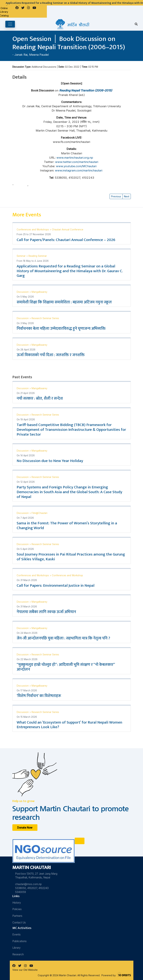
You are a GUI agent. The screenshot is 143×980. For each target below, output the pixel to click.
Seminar (21, 256)
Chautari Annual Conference (68, 230)
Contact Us (19, 923)
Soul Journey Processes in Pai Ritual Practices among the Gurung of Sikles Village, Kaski (71, 557)
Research (18, 954)
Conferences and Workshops (33, 230)
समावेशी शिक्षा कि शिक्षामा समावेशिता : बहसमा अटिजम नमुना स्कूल (64, 302)
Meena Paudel (39, 55)
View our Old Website (25, 970)
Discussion (23, 292)
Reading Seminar (38, 256)
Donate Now (25, 828)
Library (16, 948)
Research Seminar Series (45, 318)
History (17, 903)
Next (127, 196)
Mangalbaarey (39, 292)
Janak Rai (21, 55)
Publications (19, 941)
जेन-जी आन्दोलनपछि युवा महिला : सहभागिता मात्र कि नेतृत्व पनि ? (63, 638)
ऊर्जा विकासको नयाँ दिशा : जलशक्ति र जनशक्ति (51, 355)
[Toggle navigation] (10, 24)
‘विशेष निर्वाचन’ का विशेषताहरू (39, 696)
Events (16, 935)
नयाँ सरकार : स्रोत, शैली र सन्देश (40, 398)
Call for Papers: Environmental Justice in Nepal (56, 585)
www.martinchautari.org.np (75, 158)
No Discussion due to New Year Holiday (50, 461)
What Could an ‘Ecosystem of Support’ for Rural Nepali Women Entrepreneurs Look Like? (69, 725)
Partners (17, 916)
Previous (116, 196)
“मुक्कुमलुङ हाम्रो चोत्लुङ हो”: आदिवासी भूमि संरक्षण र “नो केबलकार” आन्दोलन (66, 667)
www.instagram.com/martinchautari (79, 170)
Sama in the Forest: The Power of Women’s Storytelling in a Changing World (67, 526)
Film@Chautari (39, 513)
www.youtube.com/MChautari (76, 166)
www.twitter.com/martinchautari (77, 162)
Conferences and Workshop (67, 575)
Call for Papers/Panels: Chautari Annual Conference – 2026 (66, 240)
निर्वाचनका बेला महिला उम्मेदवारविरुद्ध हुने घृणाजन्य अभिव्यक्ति (61, 329)
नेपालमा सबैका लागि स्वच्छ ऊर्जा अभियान (46, 612)
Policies (17, 909)
